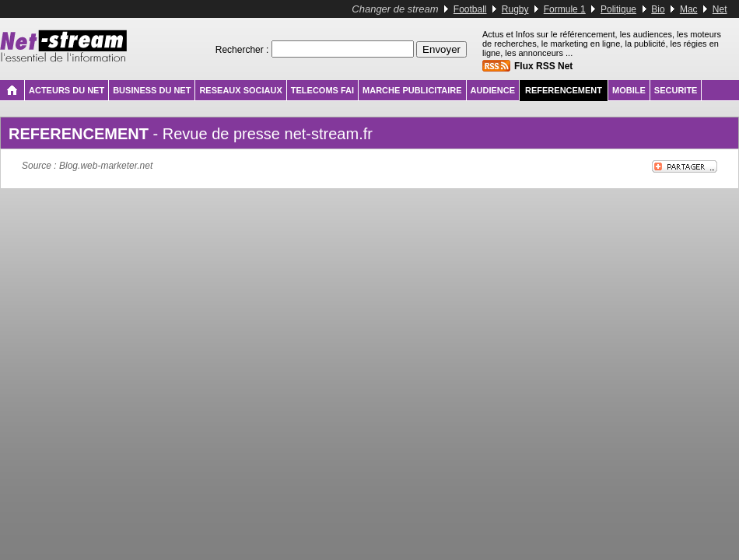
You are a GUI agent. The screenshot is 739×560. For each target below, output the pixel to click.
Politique (618, 9)
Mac (689, 9)
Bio (658, 9)
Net (720, 9)
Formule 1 (565, 9)
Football (470, 9)
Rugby (515, 9)
